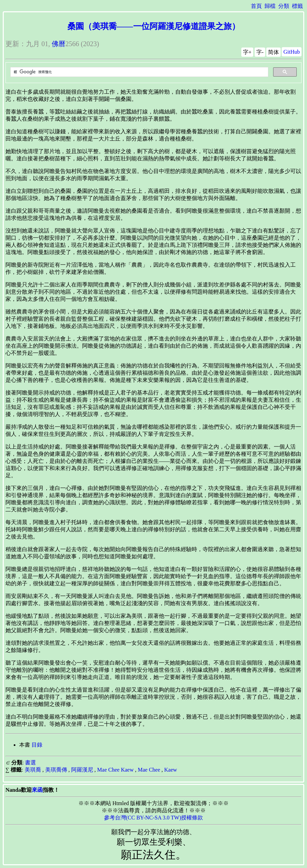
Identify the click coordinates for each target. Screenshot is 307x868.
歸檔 (270, 6)
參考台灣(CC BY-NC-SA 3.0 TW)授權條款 (154, 818)
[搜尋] (139, 72)
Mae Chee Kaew (116, 770)
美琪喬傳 (56, 770)
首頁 (256, 6)
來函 (37, 790)
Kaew (171, 770)
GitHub (292, 52)
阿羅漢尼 (82, 770)
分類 (284, 6)
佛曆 (59, 44)
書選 (30, 763)
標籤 (297, 6)
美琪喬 (33, 770)
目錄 (37, 745)
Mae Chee (149, 770)
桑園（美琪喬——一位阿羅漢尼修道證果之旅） (154, 26)
